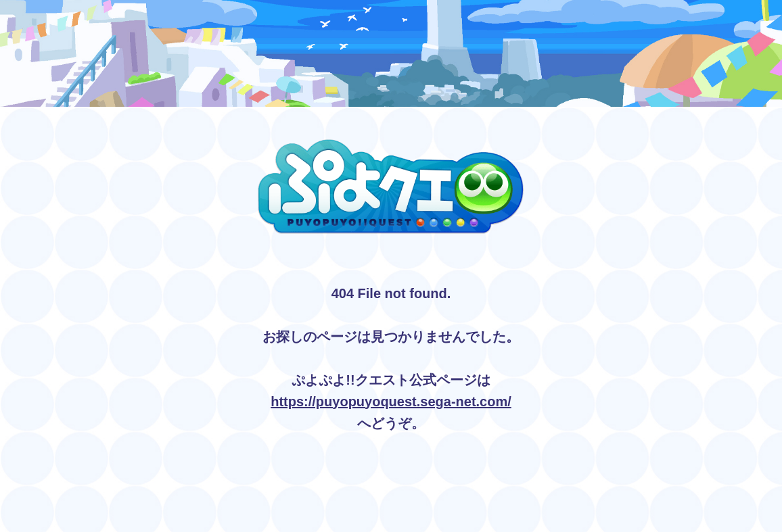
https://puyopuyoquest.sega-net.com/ (391, 402)
